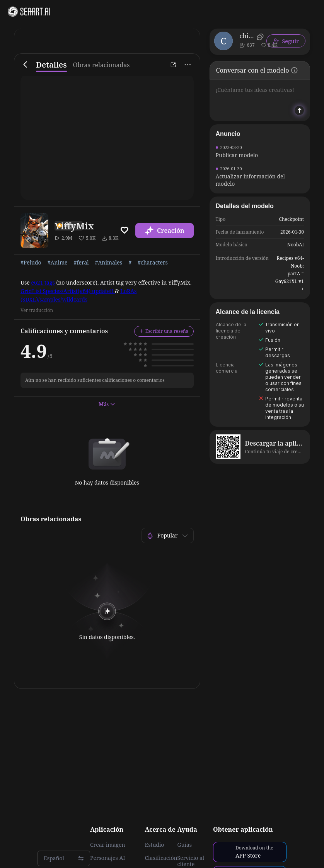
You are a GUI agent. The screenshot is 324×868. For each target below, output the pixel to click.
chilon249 (247, 36)
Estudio (154, 845)
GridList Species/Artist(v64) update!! (68, 291)
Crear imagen (107, 845)
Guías (185, 845)
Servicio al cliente (191, 861)
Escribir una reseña (164, 331)
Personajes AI (108, 858)
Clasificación (161, 858)
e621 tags (43, 282)
